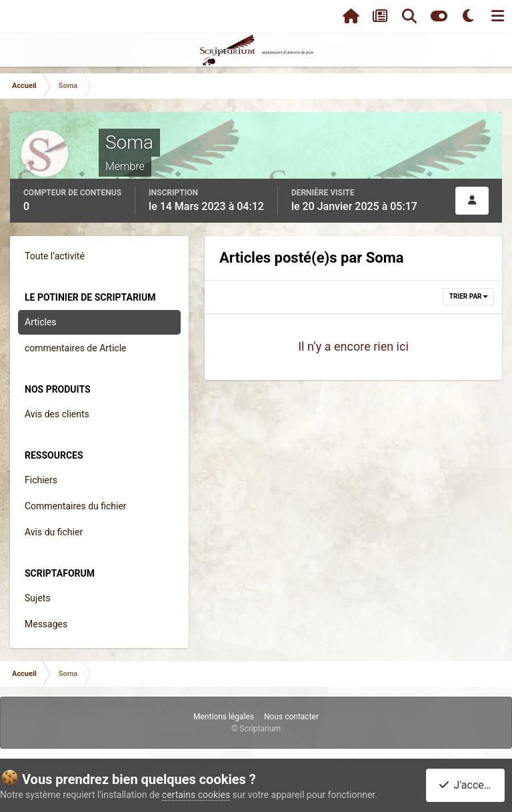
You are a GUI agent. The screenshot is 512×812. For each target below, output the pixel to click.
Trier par (468, 296)
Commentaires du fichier (76, 506)
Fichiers (41, 480)
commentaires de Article (76, 348)
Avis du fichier (54, 532)
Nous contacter (291, 717)
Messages (46, 624)
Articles (41, 322)
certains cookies (196, 795)
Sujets (38, 598)
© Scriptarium (256, 729)
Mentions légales (224, 717)
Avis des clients (57, 414)
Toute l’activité (55, 256)
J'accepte (468, 785)
